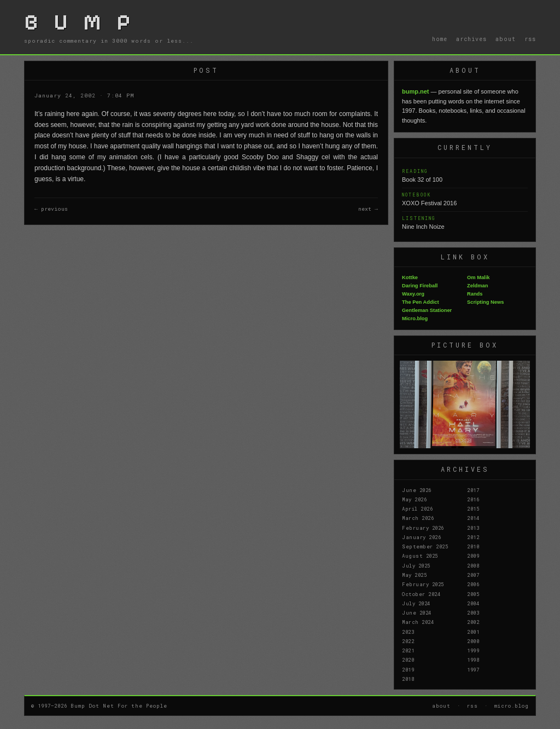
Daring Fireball (420, 286)
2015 (473, 508)
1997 (473, 669)
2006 (473, 584)
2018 (408, 679)
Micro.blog (415, 319)
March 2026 (418, 518)
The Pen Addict (421, 302)
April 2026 (417, 508)
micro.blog (512, 705)
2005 (473, 594)
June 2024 (417, 612)
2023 (408, 632)
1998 (473, 659)
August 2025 (420, 556)
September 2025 (425, 546)
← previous (51, 209)
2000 (473, 641)
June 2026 (417, 490)
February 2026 (423, 528)
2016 (473, 499)
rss (530, 39)
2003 (473, 612)
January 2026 (421, 537)
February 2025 (423, 584)
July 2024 (416, 603)
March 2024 (418, 622)
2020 (408, 659)
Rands (475, 294)
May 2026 (414, 499)
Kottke (410, 277)
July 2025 (416, 565)
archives (471, 39)
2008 (473, 565)
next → (368, 209)
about (506, 39)
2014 (473, 518)
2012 (473, 537)
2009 (473, 556)
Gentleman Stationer (427, 310)
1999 (473, 650)
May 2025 (414, 575)
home (440, 39)
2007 (473, 575)
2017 (473, 490)
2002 (473, 622)
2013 (473, 528)
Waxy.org (413, 294)
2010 (473, 546)
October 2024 (421, 594)
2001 (473, 632)
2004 (473, 603)
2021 (408, 650)
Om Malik (478, 277)
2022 (408, 641)
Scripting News (485, 302)
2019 (408, 669)
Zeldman (477, 286)
